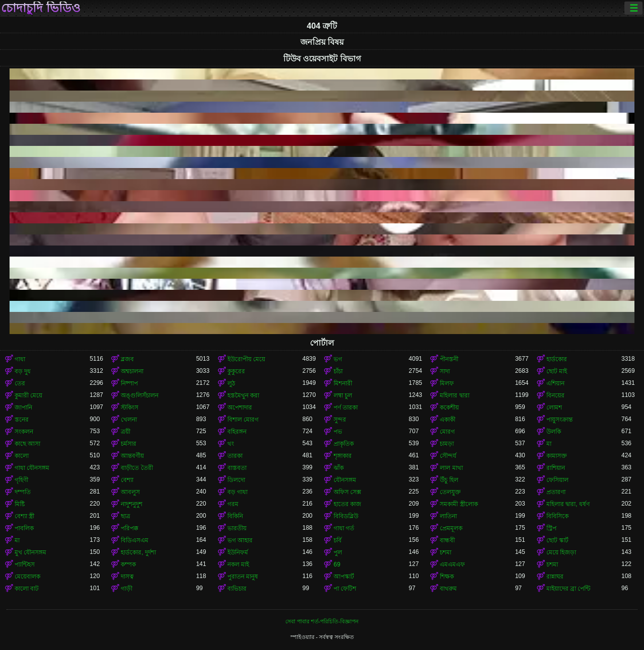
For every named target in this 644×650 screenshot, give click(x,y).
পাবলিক (24, 528)
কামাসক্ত (557, 456)
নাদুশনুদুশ (132, 504)
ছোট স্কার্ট (557, 540)
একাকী (448, 420)
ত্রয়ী (126, 432)
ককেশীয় (449, 408)
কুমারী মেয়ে (28, 395)
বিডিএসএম (135, 540)
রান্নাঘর (555, 577)
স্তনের (22, 420)
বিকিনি (235, 516)
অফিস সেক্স (347, 492)
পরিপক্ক (130, 528)
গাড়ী (127, 589)
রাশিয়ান (556, 468)
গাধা (20, 359)
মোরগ (447, 432)
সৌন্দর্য (448, 456)
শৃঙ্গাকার (343, 456)
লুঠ (231, 383)
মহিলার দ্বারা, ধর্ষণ (568, 504)
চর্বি (338, 540)
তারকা (235, 456)
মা (549, 444)
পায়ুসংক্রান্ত (559, 420)
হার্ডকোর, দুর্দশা (138, 552)
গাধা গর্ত (344, 528)
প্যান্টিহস (25, 564)
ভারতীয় (237, 528)
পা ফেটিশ (345, 589)
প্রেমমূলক (451, 528)
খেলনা (129, 420)
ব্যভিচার (237, 589)
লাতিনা (448, 516)
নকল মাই (238, 564)
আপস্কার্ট (344, 577)
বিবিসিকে (557, 516)
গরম (233, 504)
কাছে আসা (27, 444)
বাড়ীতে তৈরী (137, 468)
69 (337, 564)
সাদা (445, 371)
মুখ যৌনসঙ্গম (30, 552)
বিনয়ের (555, 395)
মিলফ (447, 383)
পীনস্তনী (449, 359)
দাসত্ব (127, 577)
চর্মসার (129, 444)
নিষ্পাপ (129, 383)
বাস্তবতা (237, 468)
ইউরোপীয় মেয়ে (246, 359)
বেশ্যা (127, 480)
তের (20, 383)
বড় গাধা (237, 492)
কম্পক (128, 564)
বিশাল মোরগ (243, 420)
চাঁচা (338, 371)
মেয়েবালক (27, 577)
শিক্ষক (447, 577)
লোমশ (554, 408)
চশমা (446, 552)
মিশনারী (343, 383)
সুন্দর (340, 420)
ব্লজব (127, 359)
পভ (338, 432)
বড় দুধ (23, 371)
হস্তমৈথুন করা (243, 395)
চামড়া (447, 444)
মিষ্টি (20, 504)
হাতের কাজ (347, 504)
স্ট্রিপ (551, 528)
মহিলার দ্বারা (454, 395)
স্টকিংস (130, 408)
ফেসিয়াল (557, 480)
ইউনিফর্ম (238, 552)
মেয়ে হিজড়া (561, 552)
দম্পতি (23, 492)
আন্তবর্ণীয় (132, 456)
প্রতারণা (556, 492)
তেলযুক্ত (450, 492)
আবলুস (130, 492)
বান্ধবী (447, 540)
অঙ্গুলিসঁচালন (140, 395)
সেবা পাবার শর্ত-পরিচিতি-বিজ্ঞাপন (322, 621)
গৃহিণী (21, 480)
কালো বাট (27, 589)
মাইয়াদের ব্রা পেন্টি (569, 589)
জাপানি (23, 408)
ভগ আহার (240, 540)
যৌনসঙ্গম (345, 480)
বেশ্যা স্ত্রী (24, 516)
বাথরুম (448, 589)
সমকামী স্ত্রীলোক (459, 504)
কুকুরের (236, 371)
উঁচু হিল (449, 480)
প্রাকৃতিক (344, 444)
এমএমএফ (452, 564)
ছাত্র (126, 516)
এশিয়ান (555, 383)
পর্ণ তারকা (346, 408)
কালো (22, 456)
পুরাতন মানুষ (243, 577)
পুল (338, 552)
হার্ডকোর (557, 359)
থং (231, 444)
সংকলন (24, 432)
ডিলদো (236, 480)
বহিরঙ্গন (237, 432)
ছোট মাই (557, 371)
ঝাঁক (339, 468)
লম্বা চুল (343, 395)
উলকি (554, 432)
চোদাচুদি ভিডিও (41, 8)
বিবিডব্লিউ (346, 516)
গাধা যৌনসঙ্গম (32, 468)
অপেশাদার (240, 408)
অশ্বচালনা (132, 371)
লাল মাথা (451, 468)
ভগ (338, 359)
